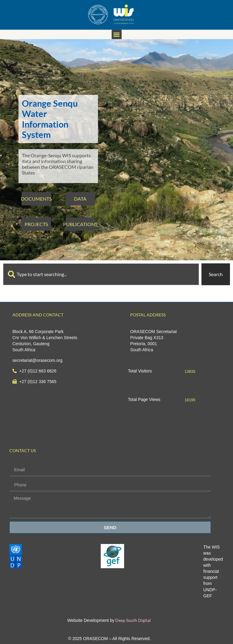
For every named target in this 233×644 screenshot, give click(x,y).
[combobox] (101, 274)
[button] (117, 35)
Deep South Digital (133, 620)
